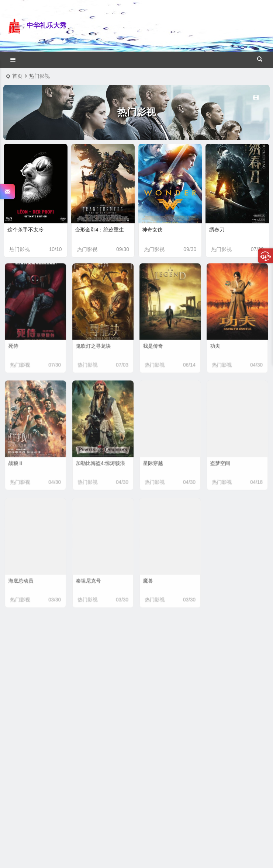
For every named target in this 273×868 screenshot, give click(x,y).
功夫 (220, 341)
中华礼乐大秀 (46, 25)
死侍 (18, 341)
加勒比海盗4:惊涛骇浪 (101, 459)
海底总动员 (24, 576)
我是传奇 (156, 341)
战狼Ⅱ (20, 459)
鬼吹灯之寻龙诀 (95, 341)
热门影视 (20, 249)
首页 (17, 76)
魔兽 (152, 576)
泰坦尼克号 (91, 576)
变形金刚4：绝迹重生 (100, 230)
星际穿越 (156, 459)
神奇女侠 (152, 230)
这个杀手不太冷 (25, 230)
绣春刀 (217, 230)
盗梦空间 (224, 459)
